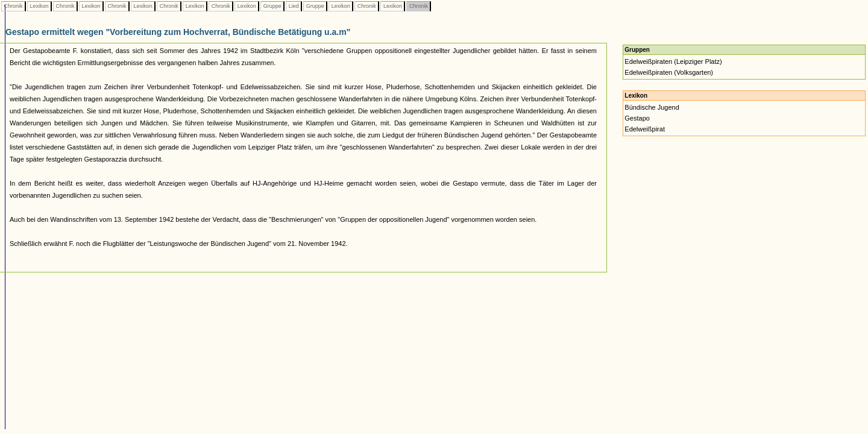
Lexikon (39, 6)
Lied (294, 6)
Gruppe (272, 6)
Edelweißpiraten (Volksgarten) (669, 72)
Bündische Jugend (652, 107)
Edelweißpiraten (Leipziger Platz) (673, 61)
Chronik (13, 6)
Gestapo (637, 118)
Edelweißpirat (645, 129)
